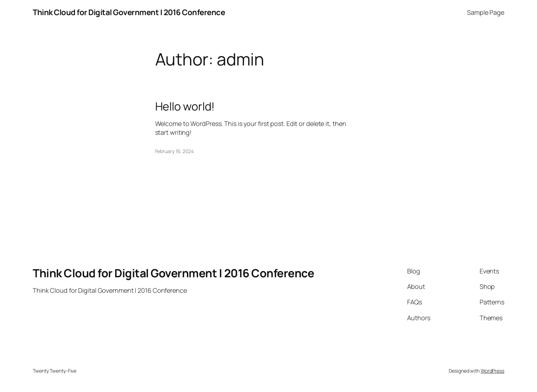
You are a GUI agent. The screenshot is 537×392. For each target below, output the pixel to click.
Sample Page (486, 12)
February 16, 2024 (175, 151)
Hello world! (185, 106)
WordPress (492, 371)
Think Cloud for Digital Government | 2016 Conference (129, 12)
